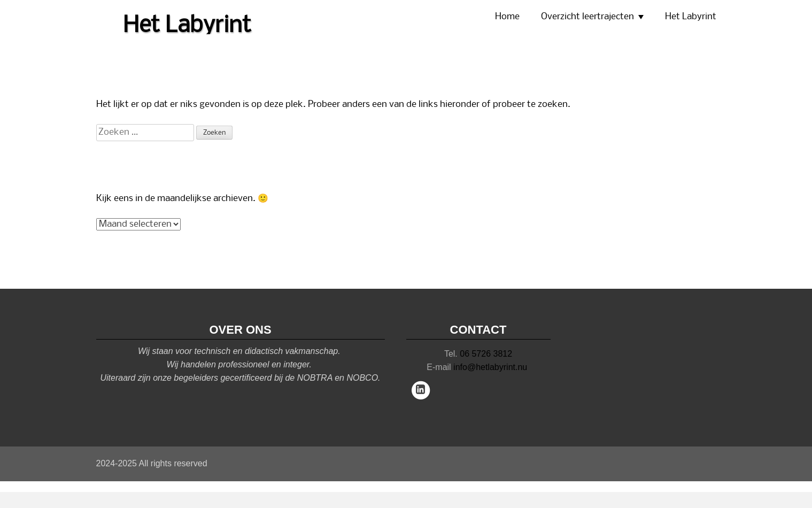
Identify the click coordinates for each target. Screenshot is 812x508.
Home (507, 17)
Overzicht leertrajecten (587, 17)
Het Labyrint (691, 17)
